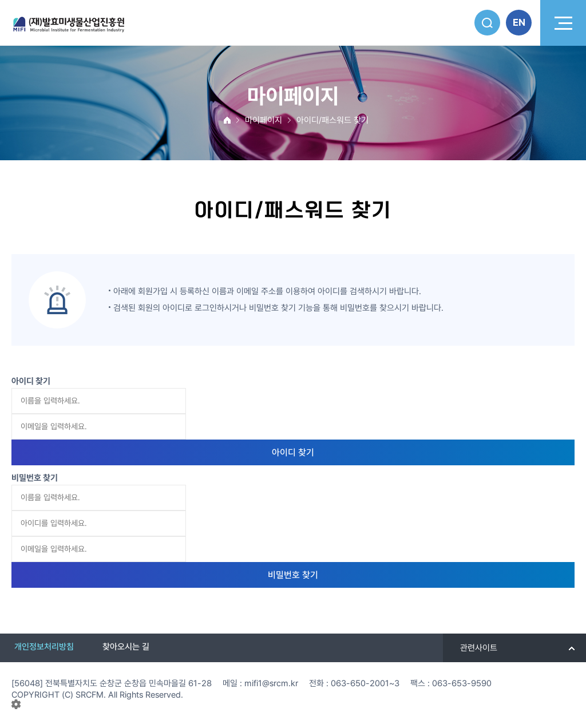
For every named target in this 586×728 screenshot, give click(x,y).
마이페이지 (264, 120)
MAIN (227, 120)
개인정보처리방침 (44, 647)
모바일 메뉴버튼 (563, 23)
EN (519, 22)
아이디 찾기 (293, 452)
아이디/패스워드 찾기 (332, 120)
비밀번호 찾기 (293, 575)
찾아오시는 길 (126, 647)
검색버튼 (487, 23)
